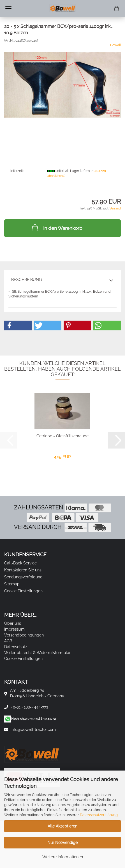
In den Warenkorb (56, 228)
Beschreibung (26, 280)
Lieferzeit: (16, 171)
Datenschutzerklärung (99, 815)
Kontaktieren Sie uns (23, 570)
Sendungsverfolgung (23, 577)
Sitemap (12, 584)
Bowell (115, 45)
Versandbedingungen (24, 635)
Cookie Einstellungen (23, 591)
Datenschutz (16, 647)
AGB (8, 641)
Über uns (13, 623)
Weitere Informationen (63, 857)
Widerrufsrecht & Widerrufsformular (37, 653)
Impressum (14, 629)
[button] (18, 325)
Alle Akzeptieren (62, 826)
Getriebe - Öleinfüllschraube (62, 436)
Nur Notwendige (62, 843)
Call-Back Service (20, 563)
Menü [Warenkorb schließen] (8, 8)
